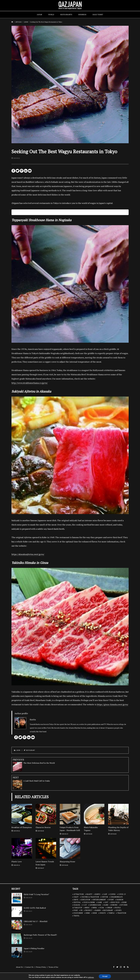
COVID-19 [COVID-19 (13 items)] (122, 894)
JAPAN (39, 15)
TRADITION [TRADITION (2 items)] (122, 913)
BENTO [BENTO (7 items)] (98, 894)
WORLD (51, 15)
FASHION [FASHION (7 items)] (120, 900)
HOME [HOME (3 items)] (124, 902)
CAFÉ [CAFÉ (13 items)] (105, 894)
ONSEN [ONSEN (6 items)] (109, 908)
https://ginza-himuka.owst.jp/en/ (113, 704)
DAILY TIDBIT (98, 15)
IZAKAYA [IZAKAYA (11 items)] (77, 905)
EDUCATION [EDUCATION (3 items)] (86, 900)
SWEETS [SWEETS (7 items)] (103, 913)
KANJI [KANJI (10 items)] (106, 905)
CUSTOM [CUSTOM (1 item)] (105, 897)
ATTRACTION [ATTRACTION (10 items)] (79, 894)
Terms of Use (53, 967)
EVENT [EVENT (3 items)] (111, 900)
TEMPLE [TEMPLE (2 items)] (111, 913)
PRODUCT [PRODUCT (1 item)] (89, 910)
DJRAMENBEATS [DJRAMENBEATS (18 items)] (117, 897)
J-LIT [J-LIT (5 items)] (85, 905)
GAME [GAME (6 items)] (100, 902)
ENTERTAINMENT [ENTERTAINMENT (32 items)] (99, 900)
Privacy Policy (41, 967)
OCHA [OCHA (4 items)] (102, 908)
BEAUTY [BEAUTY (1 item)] (89, 894)
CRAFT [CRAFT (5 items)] (76, 897)
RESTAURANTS (66, 15)
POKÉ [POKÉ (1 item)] (76, 910)
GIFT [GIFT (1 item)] (106, 902)
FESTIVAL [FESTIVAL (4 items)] (77, 902)
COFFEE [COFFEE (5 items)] (113, 894)
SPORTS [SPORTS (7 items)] (119, 910)
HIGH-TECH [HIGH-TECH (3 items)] (115, 902)
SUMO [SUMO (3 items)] (88, 913)
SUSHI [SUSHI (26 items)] (95, 913)
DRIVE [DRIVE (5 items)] (76, 900)
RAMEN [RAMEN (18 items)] (98, 910)
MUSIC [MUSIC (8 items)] (87, 908)
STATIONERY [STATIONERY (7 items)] (78, 913)
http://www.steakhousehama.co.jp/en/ (30, 383)
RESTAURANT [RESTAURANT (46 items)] (108, 910)
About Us (19, 967)
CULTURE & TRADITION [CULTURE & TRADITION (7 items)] (90, 897)
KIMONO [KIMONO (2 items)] (114, 905)
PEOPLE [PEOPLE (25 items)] (118, 908)
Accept (105, 976)
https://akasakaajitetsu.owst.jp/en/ (28, 554)
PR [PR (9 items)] (81, 910)
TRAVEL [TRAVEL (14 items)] (77, 916)
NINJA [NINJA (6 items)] (95, 908)
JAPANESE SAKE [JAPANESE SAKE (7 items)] (95, 905)
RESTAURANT (31, 750)
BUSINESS (82, 15)
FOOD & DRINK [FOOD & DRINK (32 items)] (89, 902)
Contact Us (29, 967)
